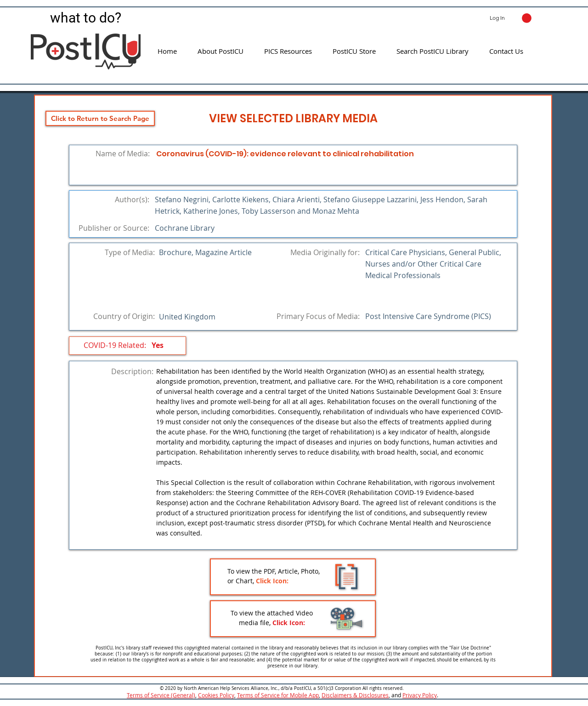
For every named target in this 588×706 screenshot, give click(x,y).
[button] (527, 18)
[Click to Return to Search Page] (100, 118)
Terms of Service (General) (161, 695)
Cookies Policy (216, 695)
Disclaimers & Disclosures (355, 695)
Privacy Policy (420, 695)
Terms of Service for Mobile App (278, 695)
